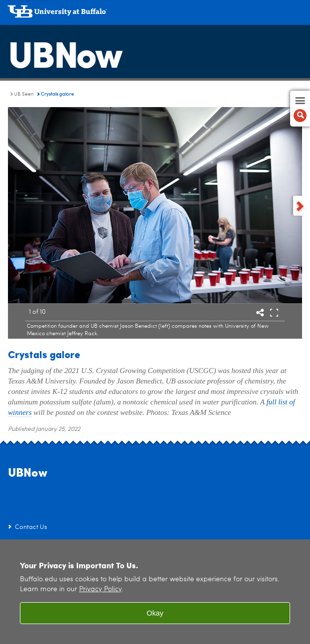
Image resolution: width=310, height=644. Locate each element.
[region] (155, 592)
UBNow (65, 52)
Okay (155, 613)
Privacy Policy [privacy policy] (100, 589)
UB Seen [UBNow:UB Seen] (24, 94)
